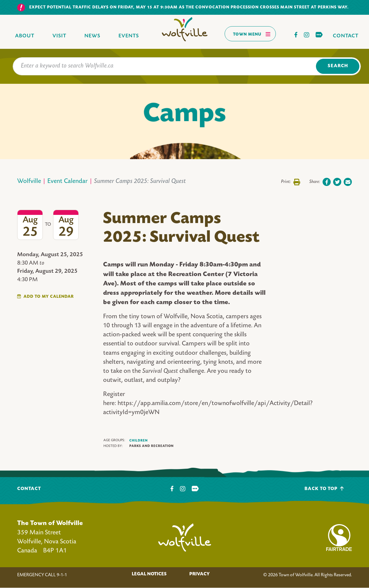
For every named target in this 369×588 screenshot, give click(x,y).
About (25, 36)
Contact (346, 36)
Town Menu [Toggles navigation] (252, 34)
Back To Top (324, 489)
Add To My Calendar (49, 297)
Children (139, 441)
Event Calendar (68, 182)
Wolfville (29, 182)
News (92, 36)
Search (338, 66)
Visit (59, 36)
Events (129, 36)
